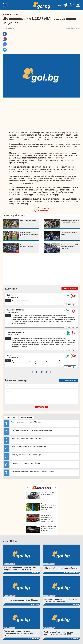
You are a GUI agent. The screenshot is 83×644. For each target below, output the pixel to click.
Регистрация (71, 381)
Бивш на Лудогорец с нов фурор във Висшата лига (70, 221)
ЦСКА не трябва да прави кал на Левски (60, 568)
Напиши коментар (45, 209)
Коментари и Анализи (71, 573)
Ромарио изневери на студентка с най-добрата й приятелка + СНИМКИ (20, 568)
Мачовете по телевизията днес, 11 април (26, 422)
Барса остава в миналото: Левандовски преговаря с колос (33, 471)
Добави (42, 407)
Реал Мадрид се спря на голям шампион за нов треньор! (32, 430)
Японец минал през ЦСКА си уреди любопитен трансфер (70, 246)
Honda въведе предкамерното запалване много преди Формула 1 (40, 518)
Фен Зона (76, 604)
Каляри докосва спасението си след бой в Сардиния (29, 234)
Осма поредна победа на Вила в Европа (25, 463)
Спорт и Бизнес (73, 639)
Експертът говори (33, 639)
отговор (71, 305)
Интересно (35, 573)
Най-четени (11, 417)
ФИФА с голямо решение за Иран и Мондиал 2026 (29, 447)
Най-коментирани (27, 417)
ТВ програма (35, 604)
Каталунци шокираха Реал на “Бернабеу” (26, 455)
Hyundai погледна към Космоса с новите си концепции (41, 530)
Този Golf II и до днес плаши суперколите (41, 495)
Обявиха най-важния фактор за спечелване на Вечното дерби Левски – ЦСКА (21, 633)
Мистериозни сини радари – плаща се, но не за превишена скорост (41, 507)
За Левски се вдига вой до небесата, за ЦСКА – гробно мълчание (60, 600)
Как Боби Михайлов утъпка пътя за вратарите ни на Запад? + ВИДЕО (58, 633)
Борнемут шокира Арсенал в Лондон (27, 246)
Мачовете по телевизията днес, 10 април (26, 438)
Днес (63, 5)
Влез (62, 381)
